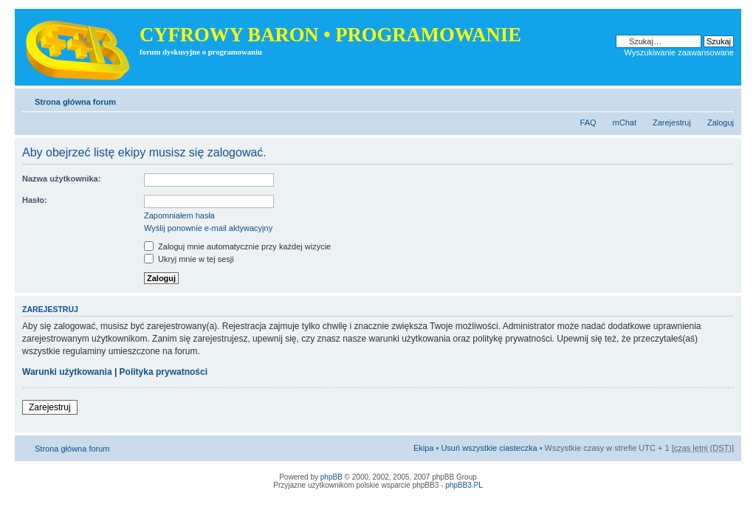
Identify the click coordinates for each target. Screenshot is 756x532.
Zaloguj (721, 122)
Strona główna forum (75, 102)
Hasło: (35, 200)
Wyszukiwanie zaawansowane (679, 52)
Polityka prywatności (164, 372)
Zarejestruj (672, 122)
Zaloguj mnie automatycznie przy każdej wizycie (237, 246)
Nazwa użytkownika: (61, 179)
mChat (625, 122)
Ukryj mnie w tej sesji (189, 259)
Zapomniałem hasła (179, 215)
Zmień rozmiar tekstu (723, 99)
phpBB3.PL (464, 485)
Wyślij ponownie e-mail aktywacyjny (208, 228)
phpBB (331, 477)
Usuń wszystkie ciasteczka (489, 448)
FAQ (588, 122)
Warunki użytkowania (67, 372)
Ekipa (424, 448)
